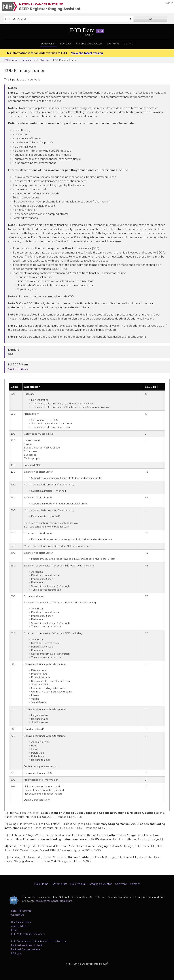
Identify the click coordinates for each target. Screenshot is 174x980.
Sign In (169, 3)
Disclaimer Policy (21, 922)
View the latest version (87, 53)
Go (151, 19)
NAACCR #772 (18, 369)
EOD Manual (78, 884)
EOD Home (11, 60)
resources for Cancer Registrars (53, 901)
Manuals (66, 44)
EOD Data (87, 31)
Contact (129, 44)
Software (113, 44)
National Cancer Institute (25, 949)
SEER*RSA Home (21, 911)
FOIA (14, 930)
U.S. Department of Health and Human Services (39, 941)
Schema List (48, 44)
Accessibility (18, 926)
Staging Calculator (89, 44)
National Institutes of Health (27, 945)
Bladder (44, 60)
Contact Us (18, 915)
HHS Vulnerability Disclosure (28, 934)
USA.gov (16, 953)
